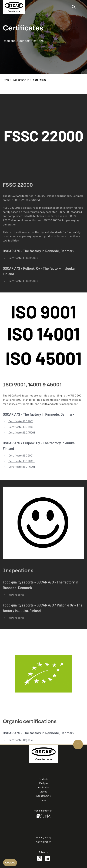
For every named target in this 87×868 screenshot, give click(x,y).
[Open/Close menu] (81, 7)
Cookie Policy (43, 842)
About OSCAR (44, 796)
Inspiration (43, 787)
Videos (43, 792)
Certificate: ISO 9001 (21, 424)
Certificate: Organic (21, 743)
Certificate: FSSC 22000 (23, 261)
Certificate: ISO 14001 (21, 430)
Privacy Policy (44, 837)
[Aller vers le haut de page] (78, 745)
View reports (16, 598)
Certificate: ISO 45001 (22, 436)
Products (43, 779)
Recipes (44, 783)
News (44, 800)
